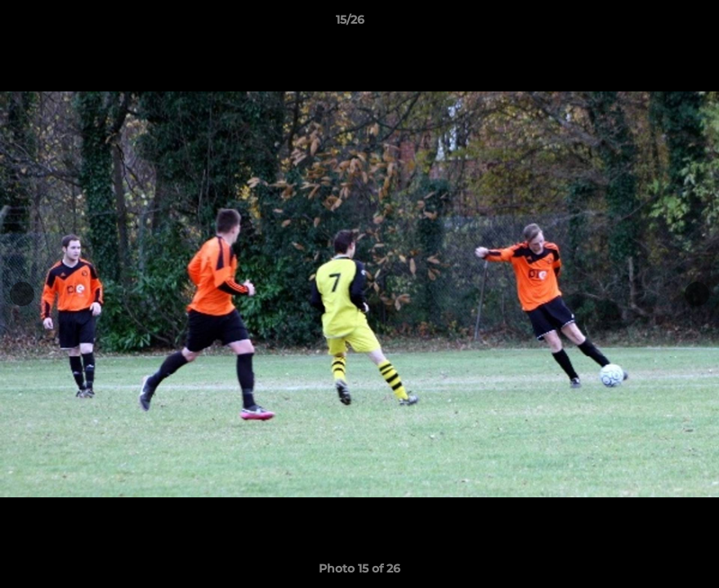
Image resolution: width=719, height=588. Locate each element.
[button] (650, 24)
